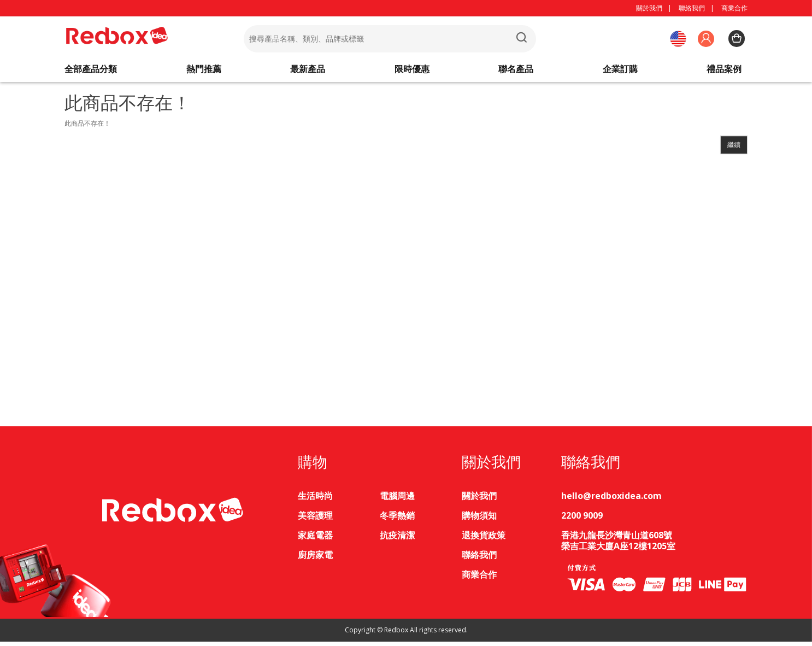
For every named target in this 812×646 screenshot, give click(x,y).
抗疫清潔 (397, 539)
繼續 (734, 149)
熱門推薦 (204, 71)
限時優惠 (412, 71)
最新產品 (308, 71)
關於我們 (649, 8)
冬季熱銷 (397, 520)
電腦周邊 (397, 500)
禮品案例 (724, 71)
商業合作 (734, 8)
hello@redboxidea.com (611, 500)
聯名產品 (516, 71)
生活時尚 (315, 500)
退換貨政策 (484, 539)
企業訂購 (620, 71)
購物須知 (479, 520)
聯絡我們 (692, 8)
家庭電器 (315, 539)
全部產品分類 (91, 71)
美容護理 (315, 520)
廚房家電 (315, 559)
